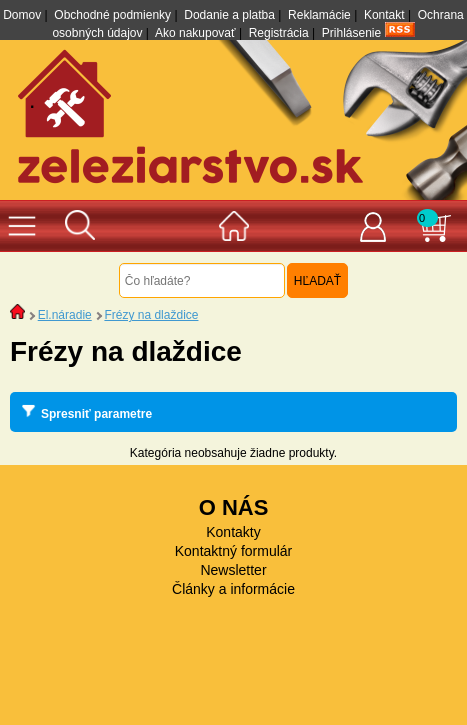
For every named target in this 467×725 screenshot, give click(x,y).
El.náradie (65, 315)
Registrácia (279, 33)
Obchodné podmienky (112, 15)
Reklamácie (319, 15)
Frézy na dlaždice (151, 315)
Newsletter (233, 570)
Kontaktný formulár (234, 551)
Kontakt (384, 15)
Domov (22, 15)
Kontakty (233, 532)
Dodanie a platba (229, 15)
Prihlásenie (351, 33)
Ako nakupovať (195, 33)
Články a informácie (233, 589)
